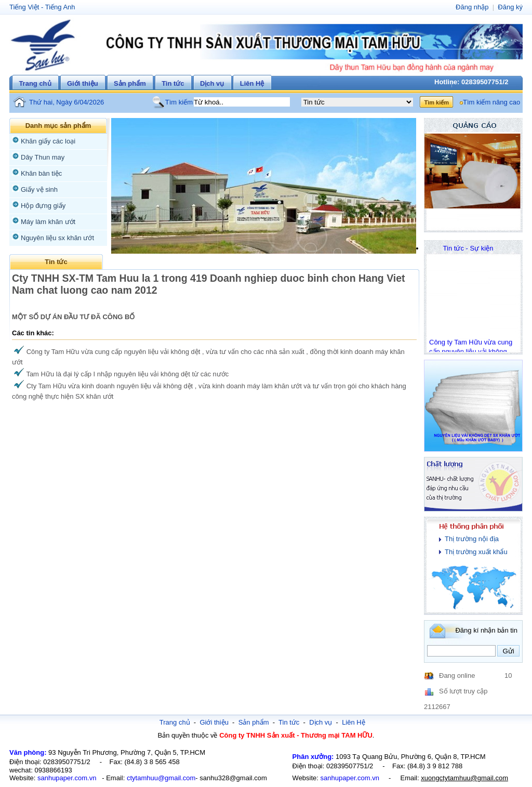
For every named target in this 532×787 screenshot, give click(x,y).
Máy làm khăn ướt (48, 222)
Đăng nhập (472, 7)
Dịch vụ (212, 83)
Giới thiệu (83, 83)
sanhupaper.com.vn (67, 778)
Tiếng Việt (24, 7)
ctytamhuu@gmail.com (161, 778)
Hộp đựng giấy (43, 206)
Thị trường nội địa (472, 539)
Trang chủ (35, 83)
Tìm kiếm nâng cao (491, 102)
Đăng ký (510, 7)
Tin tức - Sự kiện (468, 248)
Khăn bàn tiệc (41, 173)
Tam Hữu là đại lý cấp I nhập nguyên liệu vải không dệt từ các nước (127, 374)
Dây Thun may (43, 157)
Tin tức (173, 83)
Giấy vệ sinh (39, 189)
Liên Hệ (252, 83)
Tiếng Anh (60, 7)
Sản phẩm (130, 83)
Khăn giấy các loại (48, 141)
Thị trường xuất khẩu (476, 552)
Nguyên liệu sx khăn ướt (57, 238)
